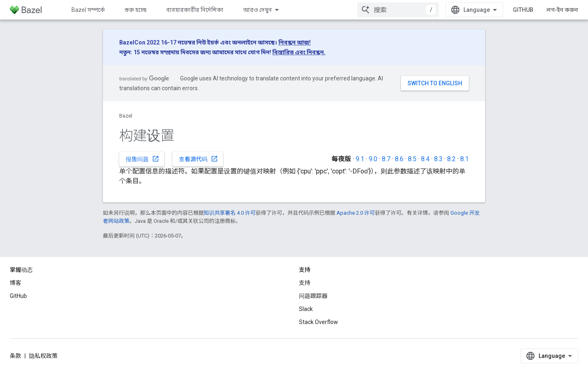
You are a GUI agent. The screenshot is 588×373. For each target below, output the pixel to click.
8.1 (464, 159)
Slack (306, 309)
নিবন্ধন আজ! (295, 42)
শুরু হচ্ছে (136, 10)
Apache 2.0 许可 (356, 213)
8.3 (438, 159)
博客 (16, 283)
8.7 (386, 159)
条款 (16, 356)
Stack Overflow (318, 322)
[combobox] (398, 10)
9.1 (360, 159)
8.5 (412, 159)
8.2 (451, 159)
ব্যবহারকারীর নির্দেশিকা (195, 10)
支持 (305, 283)
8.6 (399, 159)
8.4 (425, 159)
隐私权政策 (43, 356)
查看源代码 (198, 159)
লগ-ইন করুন (562, 10)
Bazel (126, 116)
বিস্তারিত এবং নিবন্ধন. (299, 52)
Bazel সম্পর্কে (88, 10)
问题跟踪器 (313, 296)
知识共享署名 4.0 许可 (230, 213)
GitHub (523, 10)
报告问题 (143, 159)
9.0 (373, 159)
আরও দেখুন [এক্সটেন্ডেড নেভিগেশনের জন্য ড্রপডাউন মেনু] (257, 10)
